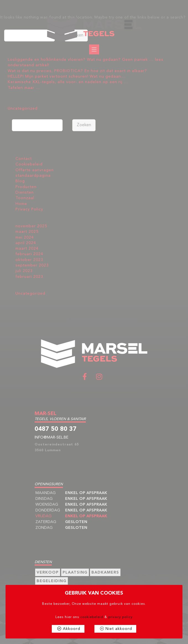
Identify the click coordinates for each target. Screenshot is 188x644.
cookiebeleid (92, 617)
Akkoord (72, 629)
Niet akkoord (119, 629)
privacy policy (120, 617)
